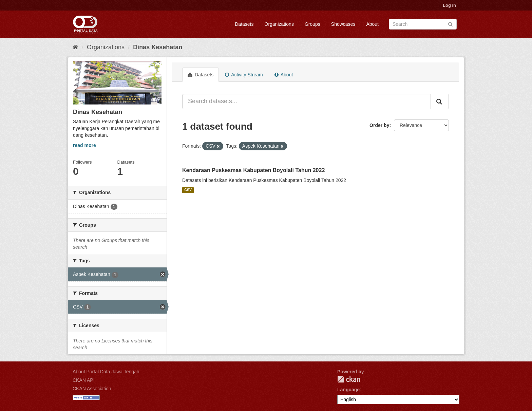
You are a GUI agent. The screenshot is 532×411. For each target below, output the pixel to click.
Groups (312, 24)
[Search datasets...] (307, 101)
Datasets (244, 24)
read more (84, 145)
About (372, 24)
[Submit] (450, 24)
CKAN (349, 379)
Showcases (343, 24)
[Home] (75, 47)
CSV (188, 190)
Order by (379, 125)
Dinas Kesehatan (158, 47)
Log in (449, 5)
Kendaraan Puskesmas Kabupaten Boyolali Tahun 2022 (253, 170)
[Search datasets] (423, 24)
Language (348, 390)
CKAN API (84, 380)
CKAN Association (92, 389)
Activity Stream (244, 75)
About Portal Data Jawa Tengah (106, 372)
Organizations (279, 24)
